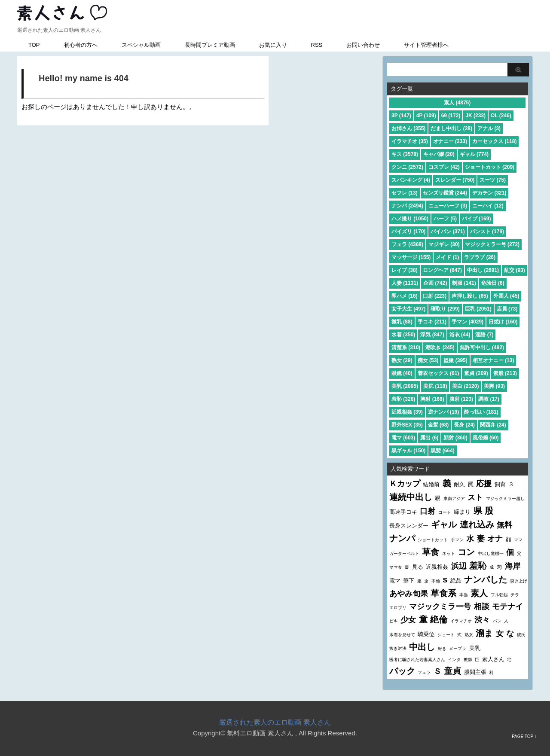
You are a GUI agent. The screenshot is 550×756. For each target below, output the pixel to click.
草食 (431, 552)
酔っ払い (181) (481, 412)
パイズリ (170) (408, 232)
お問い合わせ (363, 45)
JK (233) (475, 116)
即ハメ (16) (405, 296)
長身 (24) (464, 425)
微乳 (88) (402, 322)
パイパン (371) (448, 232)
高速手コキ (403, 512)
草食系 (443, 593)
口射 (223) (435, 296)
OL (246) (501, 116)
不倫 (436, 581)
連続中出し (411, 497)
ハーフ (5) (445, 219)
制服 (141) (464, 283)
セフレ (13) (405, 193)
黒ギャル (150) (408, 451)
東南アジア (454, 498)
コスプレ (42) (444, 167)
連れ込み (477, 524)
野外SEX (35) (407, 425)
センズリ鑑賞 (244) (445, 193)
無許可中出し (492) (482, 348)
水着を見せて (402, 635)
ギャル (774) (474, 154)
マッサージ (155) (411, 257)
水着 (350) (403, 335)
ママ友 (396, 567)
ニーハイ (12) (488, 206)
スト (475, 497)
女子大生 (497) (408, 309)
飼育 (500, 484)
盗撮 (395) (455, 360)
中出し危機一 (491, 553)
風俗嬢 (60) (486, 438)
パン (497, 621)
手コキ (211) (432, 322)
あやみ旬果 (409, 594)
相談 (482, 607)
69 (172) (451, 116)
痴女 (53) (428, 360)
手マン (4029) (467, 322)
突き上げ (519, 581)
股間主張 (475, 672)
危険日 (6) (493, 283)
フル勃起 (499, 595)
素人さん (493, 659)
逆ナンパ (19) (444, 412)
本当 (464, 595)
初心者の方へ (81, 45)
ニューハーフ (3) (448, 206)
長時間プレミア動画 (210, 45)
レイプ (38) (405, 270)
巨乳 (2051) (478, 309)
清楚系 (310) (406, 348)
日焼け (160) (503, 322)
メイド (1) (447, 257)
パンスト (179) (487, 232)
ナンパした (486, 579)
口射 (428, 511)
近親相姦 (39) (407, 412)
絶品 (456, 581)
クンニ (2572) (407, 167)
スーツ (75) (493, 180)
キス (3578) (405, 154)
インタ (454, 660)
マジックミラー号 (440, 607)
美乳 (475, 648)
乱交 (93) (515, 270)
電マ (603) (403, 438)
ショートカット (433, 540)
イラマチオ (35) (410, 141)
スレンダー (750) (455, 180)
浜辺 (459, 566)
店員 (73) (507, 309)
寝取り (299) (445, 309)
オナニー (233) (450, 141)
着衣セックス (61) (438, 373)
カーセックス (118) (494, 141)
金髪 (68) (438, 425)
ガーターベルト (404, 553)
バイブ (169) (476, 219)
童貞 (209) (476, 373)
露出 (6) (429, 438)
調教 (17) (489, 399)
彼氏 (521, 635)
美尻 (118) (435, 386)
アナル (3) (489, 128)
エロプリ (398, 608)
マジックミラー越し (505, 498)
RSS (317, 45)
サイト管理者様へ (426, 45)
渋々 (482, 620)
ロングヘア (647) (442, 270)
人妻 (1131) (405, 283)
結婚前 (431, 484)
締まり (462, 512)
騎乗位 (426, 634)
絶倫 (439, 619)
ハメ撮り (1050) (410, 219)
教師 (468, 660)
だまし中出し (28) (451, 128)
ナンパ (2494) (407, 206)
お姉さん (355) (408, 128)
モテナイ (507, 607)
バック (402, 671)
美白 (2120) (465, 386)
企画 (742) (435, 283)
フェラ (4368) (407, 244)
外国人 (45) (506, 296)
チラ (515, 595)
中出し (422, 647)
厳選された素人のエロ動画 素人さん (275, 722)
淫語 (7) (484, 335)
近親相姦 (437, 567)
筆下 (409, 581)
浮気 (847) (432, 335)
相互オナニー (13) (493, 360)
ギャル (444, 524)
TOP (34, 45)
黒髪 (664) (442, 451)
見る (418, 567)
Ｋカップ (405, 484)
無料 (504, 525)
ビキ (394, 621)
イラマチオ (461, 621)
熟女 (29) (402, 360)
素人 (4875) (457, 103)
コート (445, 512)
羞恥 (478, 566)
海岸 (513, 566)
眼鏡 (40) (402, 373)
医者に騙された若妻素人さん (417, 660)
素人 (479, 593)
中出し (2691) (483, 270)
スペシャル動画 (141, 45)
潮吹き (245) (440, 348)
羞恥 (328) (403, 399)
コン (466, 552)
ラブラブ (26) (480, 257)
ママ (518, 540)
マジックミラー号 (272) (492, 244)
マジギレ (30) (444, 244)
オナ (495, 539)
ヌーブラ (458, 648)
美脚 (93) (494, 386)
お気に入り (273, 45)
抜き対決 (398, 648)
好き (442, 648)
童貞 (452, 671)
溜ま (484, 633)
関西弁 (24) (493, 425)
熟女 (469, 635)
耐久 (459, 484)
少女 (408, 620)
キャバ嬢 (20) (439, 154)
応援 (484, 484)
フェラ (424, 672)
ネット (449, 553)
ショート (446, 635)
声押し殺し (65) (470, 296)
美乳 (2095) (405, 386)
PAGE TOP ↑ (524, 736)
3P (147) (401, 116)
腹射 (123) (461, 399)
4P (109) (426, 116)
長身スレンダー (409, 526)
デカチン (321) (489, 193)
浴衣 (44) (460, 335)
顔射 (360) (455, 438)
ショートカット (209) (490, 167)
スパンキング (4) (411, 180)
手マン (457, 540)
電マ (395, 581)
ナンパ (402, 538)
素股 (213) (505, 373)
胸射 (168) (432, 399)
